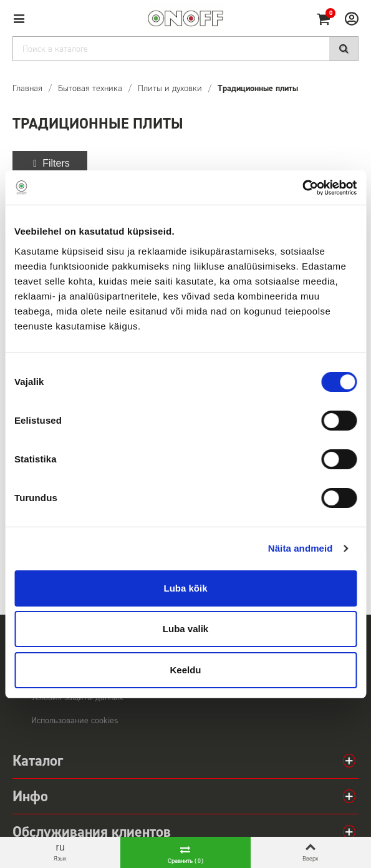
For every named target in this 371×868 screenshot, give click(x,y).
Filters (50, 163)
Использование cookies (75, 720)
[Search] (185, 49)
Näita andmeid (301, 548)
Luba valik (185, 629)
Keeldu (185, 670)
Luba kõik (185, 588)
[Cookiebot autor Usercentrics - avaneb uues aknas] (302, 188)
